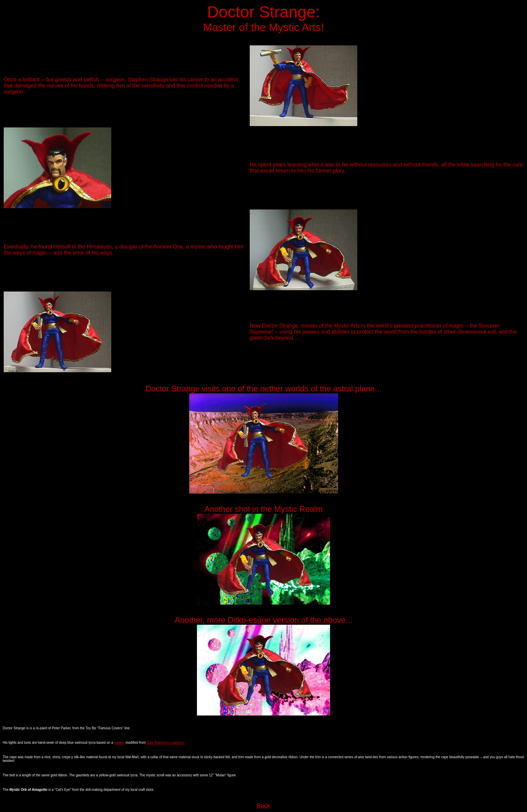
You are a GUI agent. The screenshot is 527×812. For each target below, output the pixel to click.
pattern (119, 743)
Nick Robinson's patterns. (166, 743)
